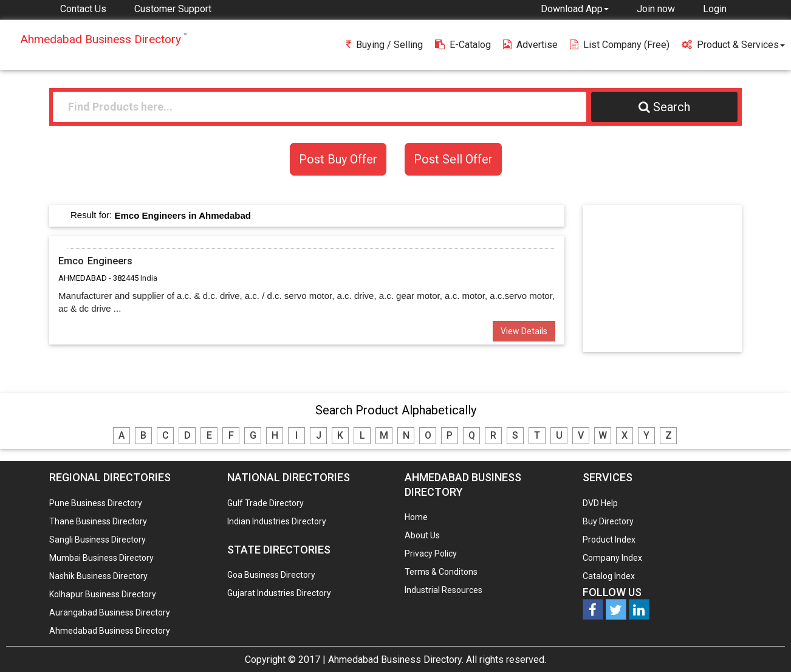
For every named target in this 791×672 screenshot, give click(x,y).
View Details (524, 331)
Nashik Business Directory (98, 576)
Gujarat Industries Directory (279, 593)
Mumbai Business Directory (101, 558)
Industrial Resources (443, 590)
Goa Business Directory (271, 575)
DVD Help (600, 503)
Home (416, 517)
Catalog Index (609, 576)
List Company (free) (620, 45)
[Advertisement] (668, 278)
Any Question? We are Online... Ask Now (763, 643)
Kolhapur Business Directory (103, 594)
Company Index (612, 558)
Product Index (609, 540)
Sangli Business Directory (98, 540)
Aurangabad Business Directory (110, 612)
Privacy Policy (431, 554)
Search (664, 107)
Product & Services (733, 45)
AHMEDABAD (83, 278)
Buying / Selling (385, 45)
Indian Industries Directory (277, 521)
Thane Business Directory (98, 521)
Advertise (530, 45)
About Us (422, 535)
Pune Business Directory (96, 503)
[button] (575, 9)
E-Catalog (463, 45)
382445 (126, 278)
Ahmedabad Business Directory (110, 631)
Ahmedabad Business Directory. (396, 660)
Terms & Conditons (441, 572)
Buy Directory (608, 521)
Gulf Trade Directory (265, 503)
